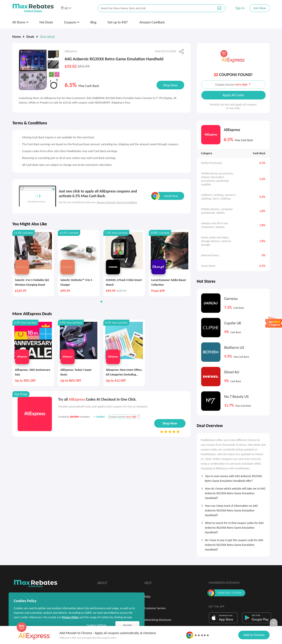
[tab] (233, 477)
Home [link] (17, 37)
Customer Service (155, 608)
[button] (66, 8)
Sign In (240, 8)
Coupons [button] (72, 22)
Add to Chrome (254, 635)
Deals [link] (30, 37)
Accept (127, 625)
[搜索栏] (153, 8)
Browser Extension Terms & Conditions (117, 202)
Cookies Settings (97, 625)
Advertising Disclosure (158, 620)
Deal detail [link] (47, 37)
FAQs (148, 597)
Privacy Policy (70, 617)
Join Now (260, 8)
